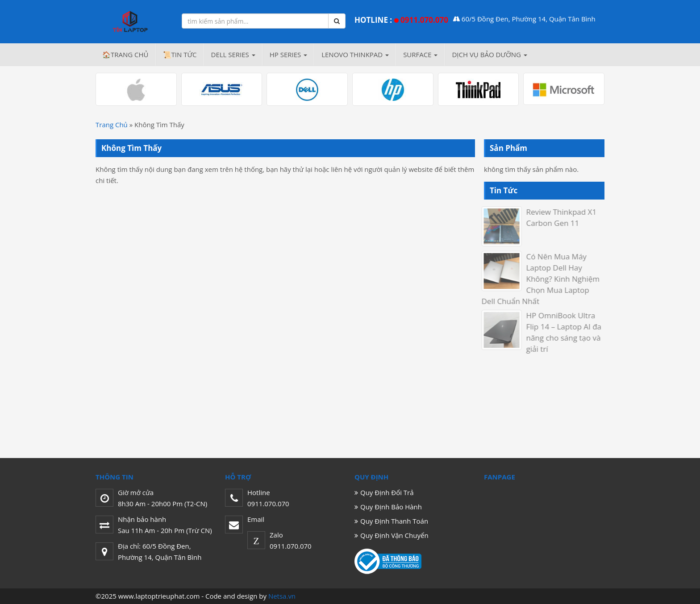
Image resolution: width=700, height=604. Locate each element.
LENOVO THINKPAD (355, 54)
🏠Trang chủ (125, 54)
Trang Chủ (112, 125)
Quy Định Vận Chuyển (394, 535)
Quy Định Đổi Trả (387, 492)
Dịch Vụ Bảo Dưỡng (489, 54)
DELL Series (233, 54)
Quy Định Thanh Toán (394, 521)
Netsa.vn (282, 596)
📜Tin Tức (180, 54)
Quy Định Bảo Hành (391, 507)
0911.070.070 (424, 20)
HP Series (288, 54)
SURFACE (420, 54)
